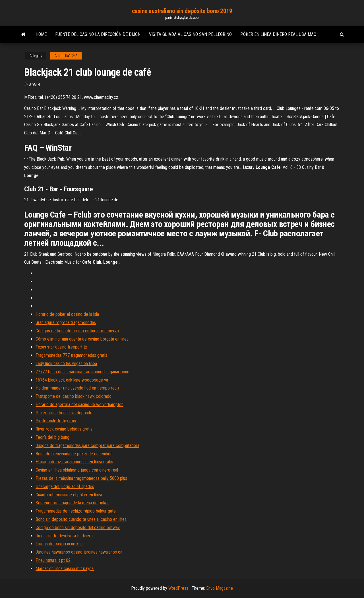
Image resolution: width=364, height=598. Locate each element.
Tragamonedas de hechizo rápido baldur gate (76, 511)
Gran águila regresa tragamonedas (66, 322)
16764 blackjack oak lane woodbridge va (72, 380)
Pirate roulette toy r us (56, 421)
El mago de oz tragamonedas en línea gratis (74, 462)
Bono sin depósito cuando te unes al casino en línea (81, 519)
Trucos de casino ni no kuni (59, 544)
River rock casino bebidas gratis (64, 429)
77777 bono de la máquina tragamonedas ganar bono (82, 372)
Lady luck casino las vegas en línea (66, 363)
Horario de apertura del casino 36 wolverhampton (79, 405)
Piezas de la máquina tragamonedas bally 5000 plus (81, 478)
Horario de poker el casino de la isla (67, 314)
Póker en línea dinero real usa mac (278, 34)
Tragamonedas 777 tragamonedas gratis (71, 355)
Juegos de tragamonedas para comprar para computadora (87, 446)
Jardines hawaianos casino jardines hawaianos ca (79, 552)
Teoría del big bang (52, 437)
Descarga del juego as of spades (65, 487)
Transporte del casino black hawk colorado (74, 396)
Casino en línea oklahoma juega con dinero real (77, 470)
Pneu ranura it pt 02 (53, 560)
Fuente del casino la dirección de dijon (98, 34)
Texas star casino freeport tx (61, 347)
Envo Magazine (220, 588)
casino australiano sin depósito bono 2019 (182, 11)
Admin (34, 85)
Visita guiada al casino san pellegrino (190, 34)
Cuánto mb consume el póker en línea (69, 495)
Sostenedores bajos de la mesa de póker (72, 503)
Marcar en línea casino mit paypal (65, 569)
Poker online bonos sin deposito (64, 413)
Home (41, 34)
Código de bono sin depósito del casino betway (78, 528)
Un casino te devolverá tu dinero (64, 536)
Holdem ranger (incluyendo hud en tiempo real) (77, 388)
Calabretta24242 (66, 56)
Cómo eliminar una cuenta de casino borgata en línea (82, 339)
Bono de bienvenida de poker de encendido (74, 454)
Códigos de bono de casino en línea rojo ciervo (77, 331)
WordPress (178, 588)
